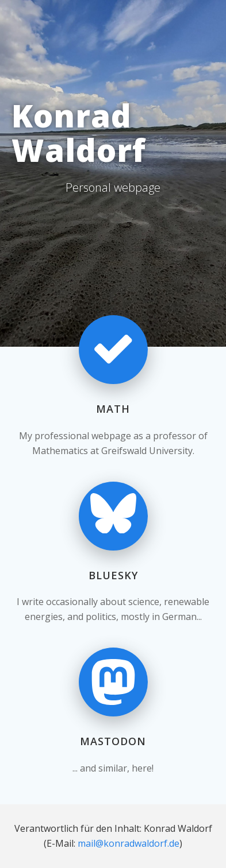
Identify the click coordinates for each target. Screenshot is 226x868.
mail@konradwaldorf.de (129, 843)
